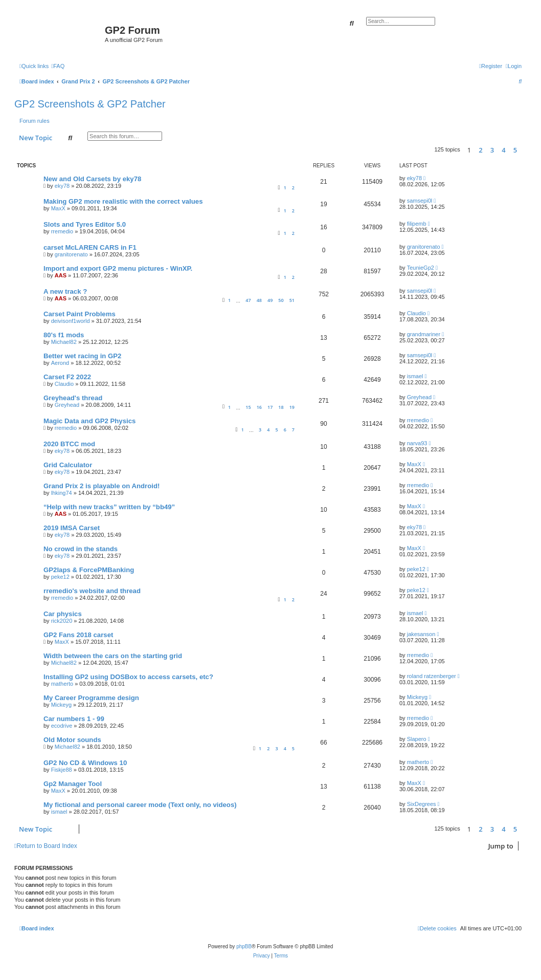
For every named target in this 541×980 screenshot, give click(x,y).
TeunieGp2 (421, 268)
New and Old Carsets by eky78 (92, 179)
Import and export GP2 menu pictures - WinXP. (118, 268)
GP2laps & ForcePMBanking (89, 570)
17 (270, 407)
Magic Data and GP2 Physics (89, 421)
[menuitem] (58, 66)
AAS (61, 275)
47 (248, 300)
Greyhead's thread (73, 398)
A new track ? (65, 291)
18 (281, 407)
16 (259, 407)
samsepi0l (420, 201)
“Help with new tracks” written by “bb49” (109, 507)
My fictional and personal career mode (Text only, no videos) (140, 805)
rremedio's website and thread (92, 591)
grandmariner (424, 334)
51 (292, 300)
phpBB (244, 946)
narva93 (417, 443)
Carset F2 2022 (67, 377)
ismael (415, 376)
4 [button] (503, 150)
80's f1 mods (64, 335)
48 (259, 300)
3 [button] (492, 150)
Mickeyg (61, 705)
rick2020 (62, 621)
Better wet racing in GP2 (82, 356)
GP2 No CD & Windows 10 (85, 763)
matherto (62, 684)
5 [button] (515, 150)
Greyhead (67, 405)
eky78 (62, 186)
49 (270, 300)
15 (248, 407)
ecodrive (62, 726)
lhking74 (62, 493)
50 (281, 300)
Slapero (417, 739)
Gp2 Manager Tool (73, 784)
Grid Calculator (68, 465)
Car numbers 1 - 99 (74, 719)
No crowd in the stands (81, 549)
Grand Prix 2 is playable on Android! (102, 486)
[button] (524, 150)
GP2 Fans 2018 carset (78, 635)
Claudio (416, 313)
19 (292, 407)
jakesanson (421, 634)
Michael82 (64, 342)
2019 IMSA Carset (72, 528)
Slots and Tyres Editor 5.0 (85, 224)
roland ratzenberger (432, 676)
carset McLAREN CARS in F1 (90, 247)
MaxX (58, 208)
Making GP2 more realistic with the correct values (123, 201)
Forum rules (35, 121)
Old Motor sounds (72, 740)
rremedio (62, 231)
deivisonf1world (71, 321)
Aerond (60, 363)
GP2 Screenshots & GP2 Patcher (90, 104)
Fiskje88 (62, 770)
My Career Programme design (91, 698)
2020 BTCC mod (69, 444)
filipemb (417, 224)
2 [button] (480, 150)
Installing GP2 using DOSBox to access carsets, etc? (128, 677)
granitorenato (71, 254)
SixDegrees (422, 804)
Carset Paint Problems (80, 314)
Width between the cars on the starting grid (113, 656)
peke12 (60, 577)
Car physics (63, 614)
